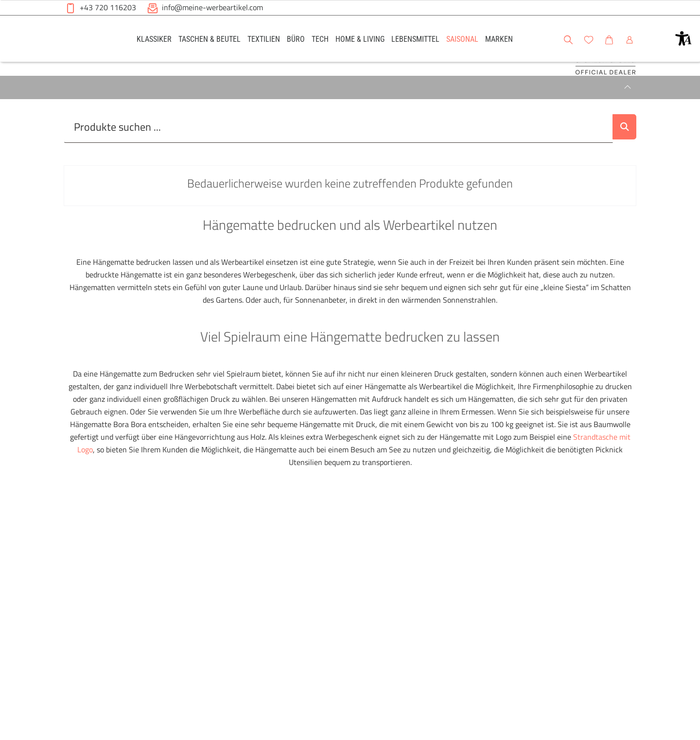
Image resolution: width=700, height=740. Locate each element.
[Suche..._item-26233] (335, 164)
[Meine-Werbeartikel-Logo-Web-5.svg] (88, 40)
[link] (154, 39)
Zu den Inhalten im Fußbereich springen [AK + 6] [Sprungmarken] (0, 0)
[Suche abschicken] (621, 164)
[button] (683, 38)
